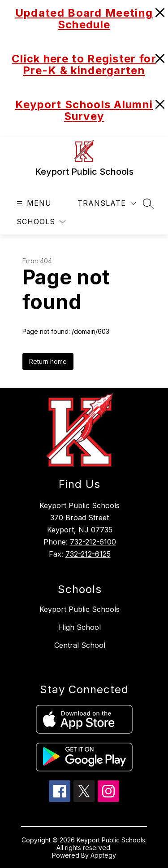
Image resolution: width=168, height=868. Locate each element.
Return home (48, 361)
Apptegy (103, 855)
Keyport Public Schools (80, 609)
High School (80, 627)
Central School (80, 645)
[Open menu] (33, 203)
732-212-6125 (88, 554)
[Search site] (148, 204)
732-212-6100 (93, 542)
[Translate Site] (107, 203)
